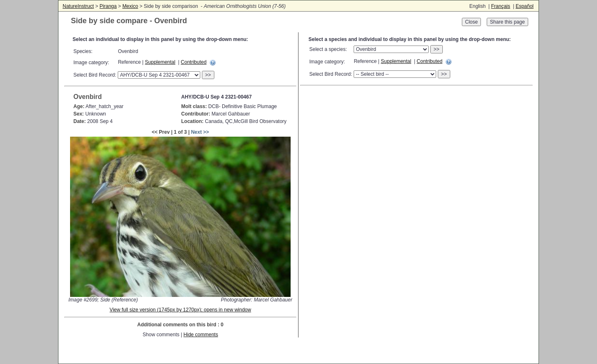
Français (500, 6)
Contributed (194, 62)
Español (525, 6)
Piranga (108, 6)
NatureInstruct (78, 6)
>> (208, 75)
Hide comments (201, 335)
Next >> (200, 132)
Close (472, 22)
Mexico (130, 6)
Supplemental (160, 62)
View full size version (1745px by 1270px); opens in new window (180, 310)
